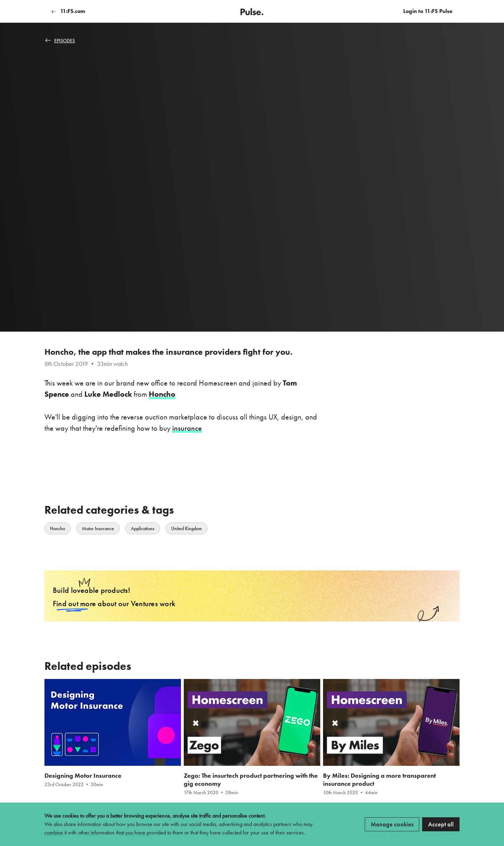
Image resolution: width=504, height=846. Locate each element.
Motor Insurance (98, 528)
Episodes (60, 41)
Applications (143, 528)
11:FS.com (68, 11)
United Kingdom (187, 528)
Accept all (441, 824)
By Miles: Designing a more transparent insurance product (379, 780)
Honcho (58, 528)
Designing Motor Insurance (83, 776)
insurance (187, 428)
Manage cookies (392, 824)
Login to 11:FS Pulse (428, 11)
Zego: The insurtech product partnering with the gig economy (251, 780)
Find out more (74, 604)
